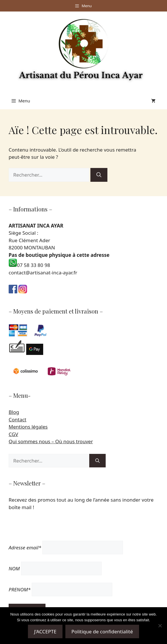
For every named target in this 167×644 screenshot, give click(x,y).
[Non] (160, 626)
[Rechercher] (99, 175)
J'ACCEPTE (45, 631)
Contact (18, 420)
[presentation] (52, 530)
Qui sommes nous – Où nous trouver (51, 441)
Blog (14, 412)
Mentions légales (28, 427)
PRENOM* (20, 589)
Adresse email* (25, 548)
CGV (13, 434)
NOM (14, 568)
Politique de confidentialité (102, 631)
